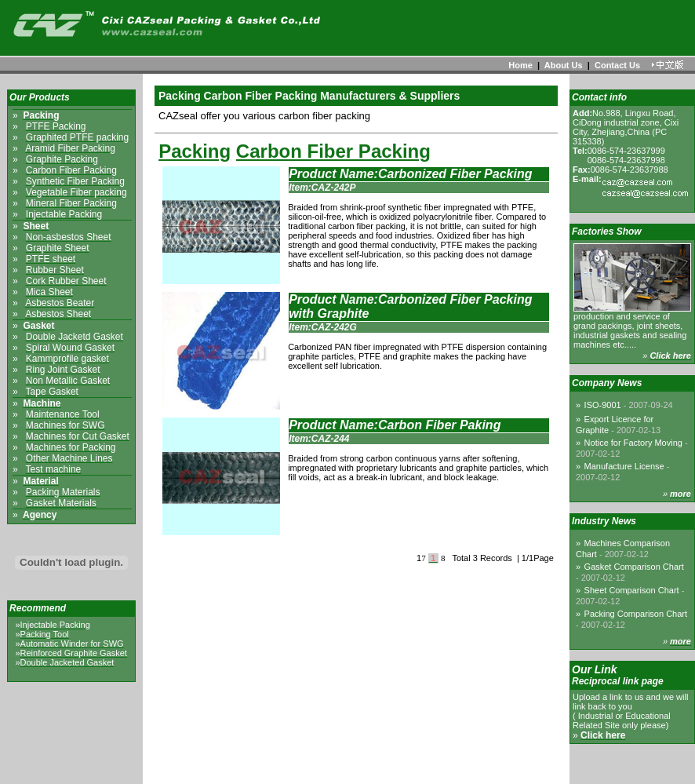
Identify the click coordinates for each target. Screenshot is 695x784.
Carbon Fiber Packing (333, 151)
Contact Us (617, 65)
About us (305, 770)
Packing (195, 151)
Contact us (351, 770)
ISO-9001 (629, 405)
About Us (564, 65)
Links (428, 770)
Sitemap (395, 770)
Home (520, 65)
